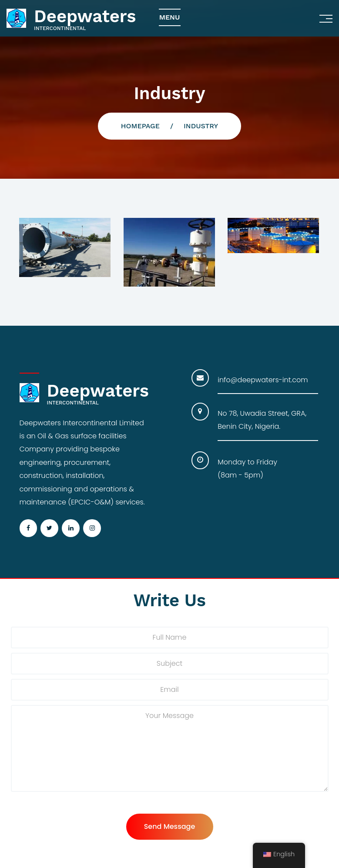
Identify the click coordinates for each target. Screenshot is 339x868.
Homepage (140, 126)
